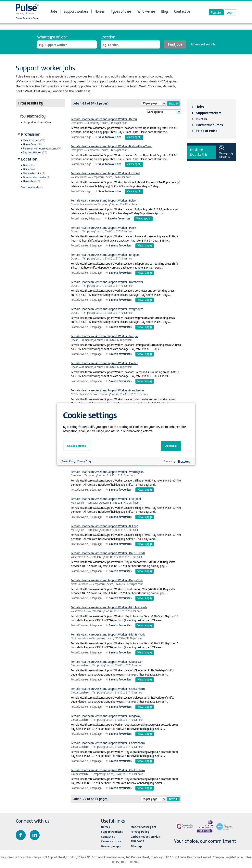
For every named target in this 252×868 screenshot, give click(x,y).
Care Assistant (31, 140)
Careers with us (111, 841)
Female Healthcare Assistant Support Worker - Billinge (105, 526)
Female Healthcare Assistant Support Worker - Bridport (105, 254)
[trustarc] (183, 461)
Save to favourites (110, 137)
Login (230, 12)
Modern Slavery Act (144, 827)
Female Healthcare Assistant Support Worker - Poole (103, 227)
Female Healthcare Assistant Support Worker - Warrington (107, 472)
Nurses (100, 11)
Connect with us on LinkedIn (35, 835)
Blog (165, 11)
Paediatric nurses (210, 125)
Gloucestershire (32, 173)
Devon (27, 165)
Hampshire (29, 181)
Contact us (182, 11)
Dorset (27, 169)
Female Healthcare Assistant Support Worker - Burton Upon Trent (111, 146)
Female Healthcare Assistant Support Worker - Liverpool (106, 499)
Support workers (76, 11)
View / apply (134, 137)
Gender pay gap (111, 846)
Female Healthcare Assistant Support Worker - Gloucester (107, 661)
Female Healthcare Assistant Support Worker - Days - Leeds (108, 553)
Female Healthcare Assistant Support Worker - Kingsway (106, 716)
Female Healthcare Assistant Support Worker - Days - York (107, 580)
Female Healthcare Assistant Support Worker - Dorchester (107, 282)
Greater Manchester (35, 177)
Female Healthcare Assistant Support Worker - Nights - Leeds (109, 607)
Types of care (121, 11)
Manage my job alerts (226, 155)
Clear (48, 122)
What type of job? (52, 37)
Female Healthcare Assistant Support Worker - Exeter (104, 363)
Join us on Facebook (21, 835)
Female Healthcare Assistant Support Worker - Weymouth (107, 309)
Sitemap (136, 846)
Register (216, 12)
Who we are (146, 11)
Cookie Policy (69, 461)
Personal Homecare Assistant (40, 148)
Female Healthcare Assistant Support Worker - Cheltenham (108, 688)
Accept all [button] (171, 446)
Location (108, 37)
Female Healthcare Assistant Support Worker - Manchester (107, 390)
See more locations (32, 187)
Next (172, 103)
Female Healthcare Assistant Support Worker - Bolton (104, 200)
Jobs (54, 11)
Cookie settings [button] (76, 446)
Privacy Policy (140, 832)
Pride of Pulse (207, 131)
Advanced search (203, 44)
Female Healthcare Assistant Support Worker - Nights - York (108, 634)
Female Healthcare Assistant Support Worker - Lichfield (105, 173)
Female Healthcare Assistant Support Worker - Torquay (105, 336)
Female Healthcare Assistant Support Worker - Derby (104, 119)
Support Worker (32, 152)
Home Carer (30, 144)
